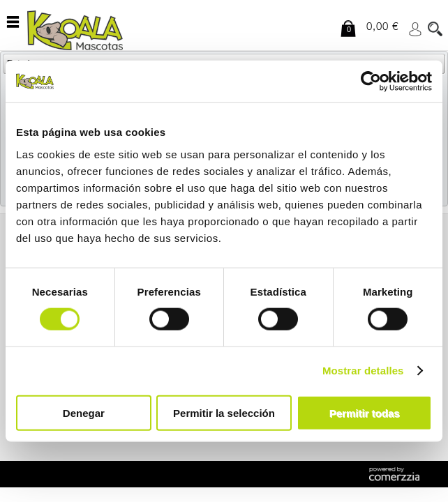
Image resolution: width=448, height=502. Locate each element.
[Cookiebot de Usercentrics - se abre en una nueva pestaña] (371, 82)
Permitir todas (365, 412)
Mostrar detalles (363, 371)
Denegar (84, 412)
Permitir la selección (224, 412)
